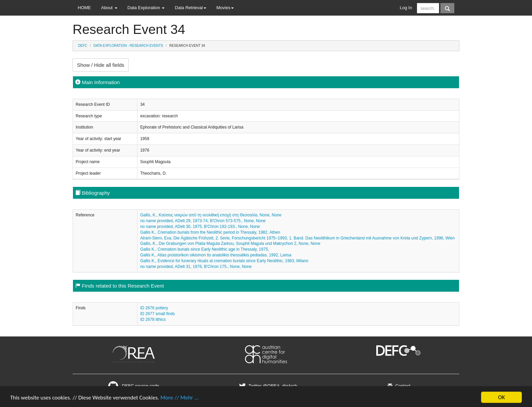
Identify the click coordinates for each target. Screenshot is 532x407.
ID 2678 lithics (153, 319)
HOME (84, 8)
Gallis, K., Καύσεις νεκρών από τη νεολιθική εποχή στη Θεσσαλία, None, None (211, 215)
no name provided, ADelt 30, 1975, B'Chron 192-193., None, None (200, 227)
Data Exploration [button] (146, 8)
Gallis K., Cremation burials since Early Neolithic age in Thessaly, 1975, (205, 249)
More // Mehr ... (180, 399)
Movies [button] (225, 8)
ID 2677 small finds (157, 314)
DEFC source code (134, 386)
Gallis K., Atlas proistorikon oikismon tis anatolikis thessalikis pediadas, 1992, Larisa (216, 255)
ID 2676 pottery (154, 308)
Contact (398, 386)
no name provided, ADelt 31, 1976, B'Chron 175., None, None (196, 267)
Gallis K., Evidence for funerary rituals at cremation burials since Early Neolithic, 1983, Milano (224, 261)
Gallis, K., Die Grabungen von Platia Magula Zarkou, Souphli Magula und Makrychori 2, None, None (230, 244)
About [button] (109, 8)
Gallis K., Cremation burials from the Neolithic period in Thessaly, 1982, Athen (210, 232)
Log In (406, 8)
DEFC (83, 46)
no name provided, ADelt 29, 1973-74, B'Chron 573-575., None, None (203, 221)
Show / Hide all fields (101, 65)
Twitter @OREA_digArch (267, 386)
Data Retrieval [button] (190, 8)
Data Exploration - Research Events (128, 46)
